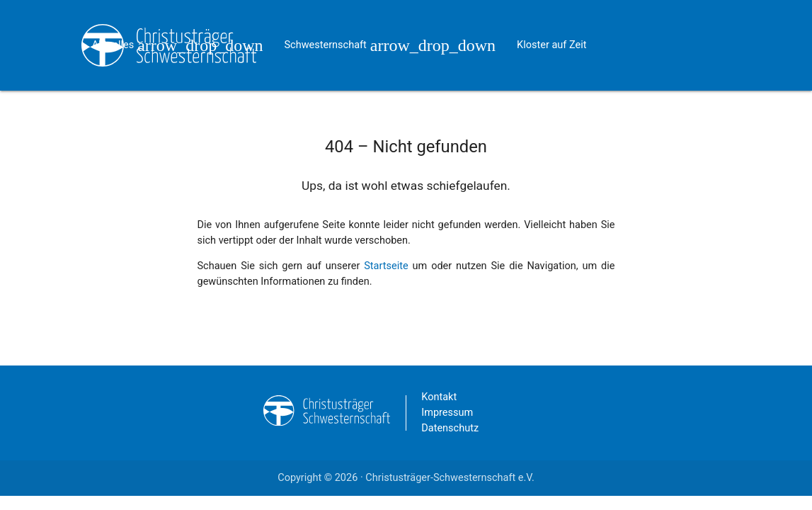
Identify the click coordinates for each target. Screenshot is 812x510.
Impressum (447, 413)
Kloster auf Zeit (551, 45)
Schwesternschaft (390, 27)
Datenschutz (450, 428)
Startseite (386, 266)
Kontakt (174, 118)
